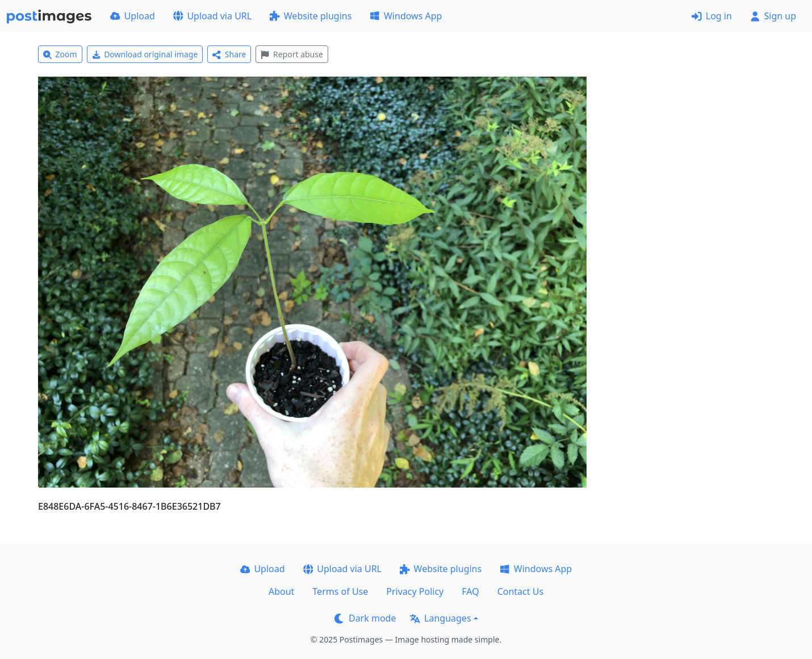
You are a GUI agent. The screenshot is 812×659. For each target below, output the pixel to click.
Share (229, 54)
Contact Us (520, 591)
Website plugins (311, 16)
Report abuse (292, 54)
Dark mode (365, 618)
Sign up (773, 16)
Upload (133, 16)
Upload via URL (212, 16)
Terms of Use (340, 591)
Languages (440, 618)
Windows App (406, 16)
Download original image (145, 54)
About (281, 591)
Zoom (60, 54)
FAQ (470, 591)
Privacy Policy (415, 591)
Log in (712, 16)
